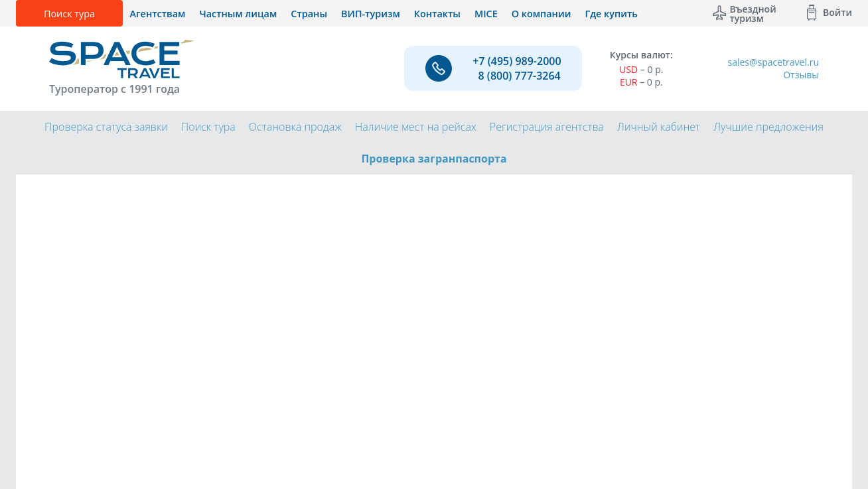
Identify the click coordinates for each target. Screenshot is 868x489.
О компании (542, 14)
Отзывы (801, 75)
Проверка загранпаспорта (434, 159)
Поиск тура (69, 14)
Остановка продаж (295, 127)
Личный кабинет (659, 127)
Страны (309, 14)
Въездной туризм (753, 13)
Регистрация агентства (547, 127)
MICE (486, 14)
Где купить (611, 14)
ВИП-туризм (371, 14)
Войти (837, 12)
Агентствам (158, 14)
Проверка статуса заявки (106, 127)
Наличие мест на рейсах (416, 127)
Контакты (437, 14)
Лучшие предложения (768, 127)
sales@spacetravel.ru (773, 62)
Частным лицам (238, 14)
